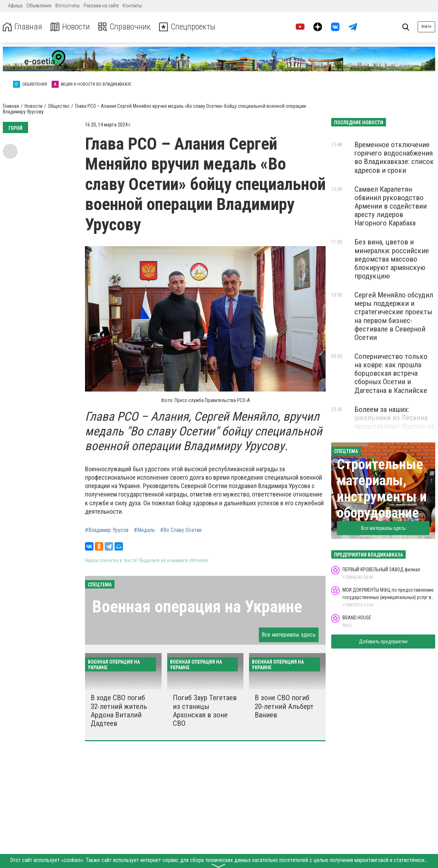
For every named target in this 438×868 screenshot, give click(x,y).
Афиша (15, 6)
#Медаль (144, 530)
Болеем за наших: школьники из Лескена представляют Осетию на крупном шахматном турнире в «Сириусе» (394, 426)
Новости (70, 27)
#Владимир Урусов (107, 530)
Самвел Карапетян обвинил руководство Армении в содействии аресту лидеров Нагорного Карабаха (391, 206)
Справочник (124, 27)
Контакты (132, 6)
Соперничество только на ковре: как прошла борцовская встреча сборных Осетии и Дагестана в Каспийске (391, 373)
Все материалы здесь (289, 634)
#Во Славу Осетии (181, 530)
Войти (426, 27)
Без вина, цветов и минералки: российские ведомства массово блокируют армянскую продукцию (392, 259)
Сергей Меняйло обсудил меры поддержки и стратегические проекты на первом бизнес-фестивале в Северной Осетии (394, 316)
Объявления (39, 6)
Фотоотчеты (67, 6)
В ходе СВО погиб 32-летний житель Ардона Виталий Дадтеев (119, 710)
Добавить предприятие (383, 642)
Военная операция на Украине (197, 607)
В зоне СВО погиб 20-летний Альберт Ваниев (284, 706)
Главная (22, 27)
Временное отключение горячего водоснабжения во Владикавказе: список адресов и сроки (394, 157)
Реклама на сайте (101, 6)
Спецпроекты (188, 27)
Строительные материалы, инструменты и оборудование (382, 489)
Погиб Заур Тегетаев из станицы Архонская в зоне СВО (205, 710)
